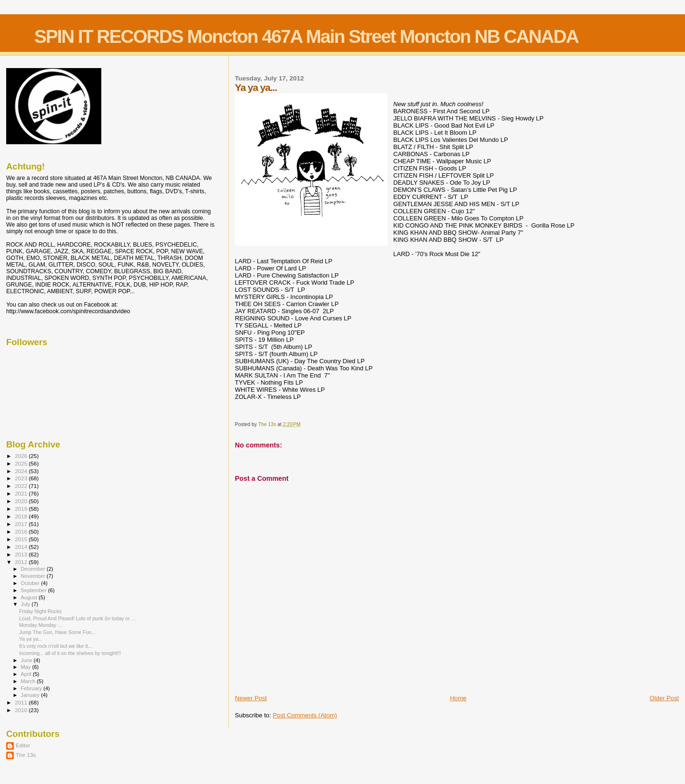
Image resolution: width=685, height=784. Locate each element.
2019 (22, 509)
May (27, 667)
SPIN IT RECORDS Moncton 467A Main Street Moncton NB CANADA (306, 36)
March (29, 681)
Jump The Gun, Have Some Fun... (57, 632)
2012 (22, 562)
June (27, 660)
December (34, 569)
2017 (22, 524)
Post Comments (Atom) (305, 715)
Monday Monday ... (40, 625)
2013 (22, 554)
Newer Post (251, 698)
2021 (22, 493)
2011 (22, 702)
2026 (22, 456)
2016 (22, 531)
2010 (22, 710)
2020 (22, 501)
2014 (22, 547)
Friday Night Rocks (40, 611)
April (27, 674)
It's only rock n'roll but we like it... (55, 646)
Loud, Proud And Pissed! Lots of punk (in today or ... (77, 618)
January (31, 695)
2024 (22, 471)
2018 (22, 516)
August (30, 597)
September (35, 590)
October (31, 583)
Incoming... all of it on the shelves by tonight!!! (70, 653)
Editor (23, 745)
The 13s (26, 755)
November (34, 576)
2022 (22, 486)
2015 (22, 539)
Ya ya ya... (31, 639)
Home (458, 698)
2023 (22, 478)
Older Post (664, 698)
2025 (22, 463)
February (32, 688)
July (26, 604)
